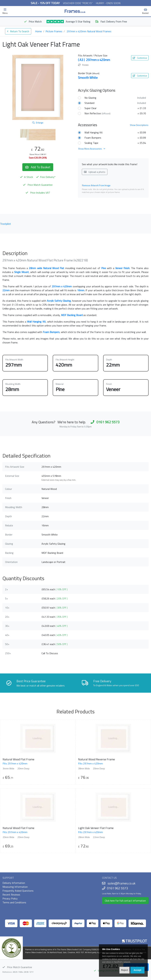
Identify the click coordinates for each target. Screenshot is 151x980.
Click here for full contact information (125, 901)
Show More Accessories (92, 149)
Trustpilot (5, 224)
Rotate (83, 65)
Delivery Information (14, 883)
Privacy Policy (10, 898)
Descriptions (139, 125)
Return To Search (18, 31)
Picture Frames (54, 31)
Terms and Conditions (14, 902)
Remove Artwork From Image (96, 185)
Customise (140, 58)
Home (38, 31)
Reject (124, 970)
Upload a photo (95, 172)
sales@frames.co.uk (121, 883)
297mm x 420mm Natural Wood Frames (89, 31)
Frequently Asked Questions (18, 891)
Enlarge (38, 123)
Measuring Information (15, 887)
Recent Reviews (11, 895)
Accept (137, 970)
